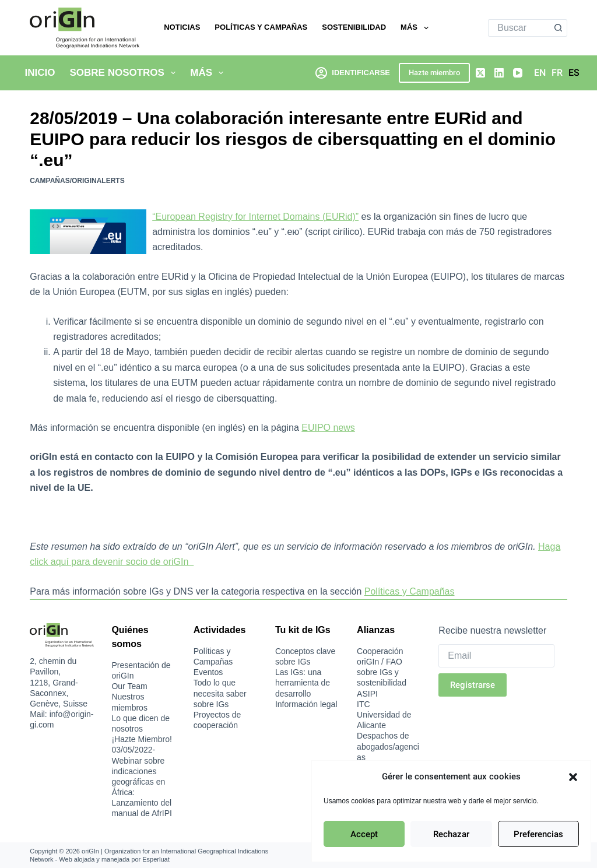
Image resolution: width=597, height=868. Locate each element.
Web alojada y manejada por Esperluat (114, 859)
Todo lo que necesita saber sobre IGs (220, 693)
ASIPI (367, 694)
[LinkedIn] (499, 73)
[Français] (557, 73)
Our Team (129, 686)
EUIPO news (328, 428)
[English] (540, 73)
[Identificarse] (353, 73)
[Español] (574, 73)
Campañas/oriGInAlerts (77, 181)
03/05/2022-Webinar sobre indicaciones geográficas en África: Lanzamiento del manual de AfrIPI (142, 781)
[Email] (496, 656)
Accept (364, 834)
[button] (573, 777)
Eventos (208, 672)
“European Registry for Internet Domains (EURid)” (255, 217)
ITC (364, 704)
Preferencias (538, 834)
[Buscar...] (519, 28)
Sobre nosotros (125, 73)
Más (417, 28)
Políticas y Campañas (261, 27)
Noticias (182, 27)
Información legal (306, 704)
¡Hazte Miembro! (141, 739)
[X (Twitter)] (480, 73)
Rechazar (451, 834)
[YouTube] (518, 73)
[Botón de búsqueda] (559, 28)
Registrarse (473, 685)
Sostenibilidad (354, 27)
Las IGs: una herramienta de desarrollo (303, 683)
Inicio (40, 73)
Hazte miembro (434, 73)
